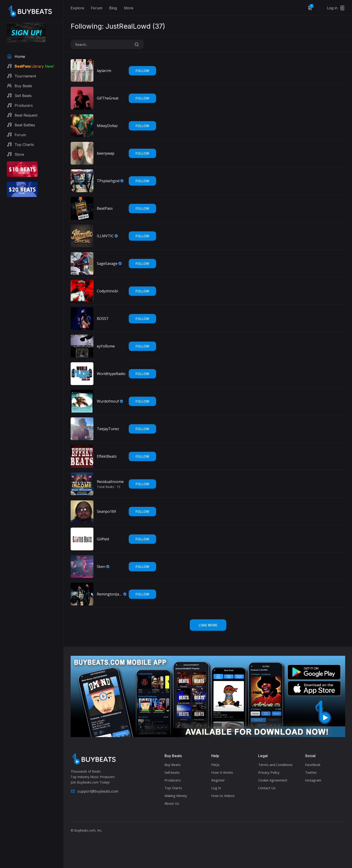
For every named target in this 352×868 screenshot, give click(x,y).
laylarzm (104, 71)
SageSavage (107, 263)
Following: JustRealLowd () (118, 26)
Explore (77, 8)
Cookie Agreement (273, 780)
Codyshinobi (107, 291)
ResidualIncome (110, 482)
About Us (172, 803)
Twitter (311, 772)
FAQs (215, 765)
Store (128, 8)
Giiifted (103, 539)
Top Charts (173, 788)
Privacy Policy (269, 772)
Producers (173, 780)
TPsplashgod (108, 181)
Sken (101, 567)
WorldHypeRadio (111, 374)
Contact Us (267, 788)
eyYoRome (106, 346)
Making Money (176, 796)
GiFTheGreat (108, 98)
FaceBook (313, 765)
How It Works (222, 772)
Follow (142, 71)
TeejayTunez (108, 429)
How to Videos (223, 796)
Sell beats (172, 772)
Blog (113, 8)
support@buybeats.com (94, 791)
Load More (208, 625)
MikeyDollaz (107, 126)
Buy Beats (173, 765)
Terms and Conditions (275, 765)
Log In (216, 788)
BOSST (103, 319)
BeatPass (105, 208)
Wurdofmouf (108, 401)
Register (218, 780)
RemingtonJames (110, 594)
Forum (97, 8)
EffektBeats (107, 456)
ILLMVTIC (105, 236)
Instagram (313, 780)
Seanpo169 (106, 511)
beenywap (106, 153)
